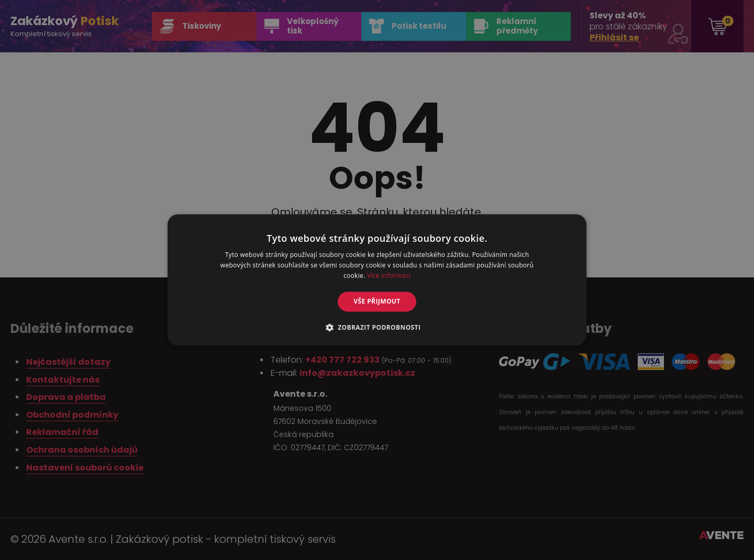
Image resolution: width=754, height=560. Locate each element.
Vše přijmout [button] (377, 301)
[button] (377, 328)
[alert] (377, 280)
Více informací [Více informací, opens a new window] (389, 276)
